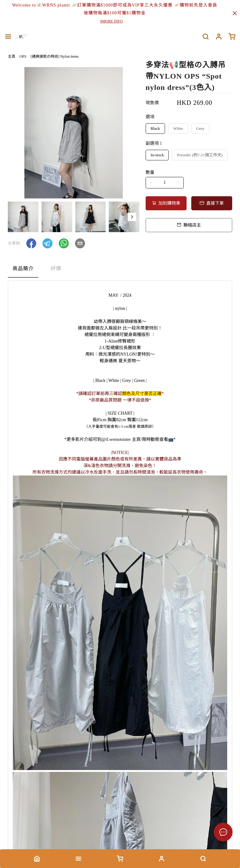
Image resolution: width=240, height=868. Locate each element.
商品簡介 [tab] (23, 268)
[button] (132, 217)
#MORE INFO (112, 21)
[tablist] (120, 270)
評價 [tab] (56, 268)
